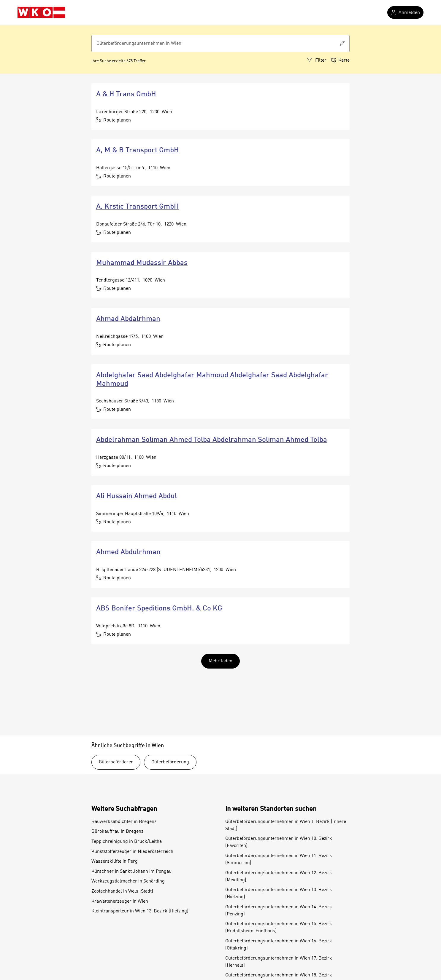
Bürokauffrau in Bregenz (117, 832)
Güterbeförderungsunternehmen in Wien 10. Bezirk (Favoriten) (279, 842)
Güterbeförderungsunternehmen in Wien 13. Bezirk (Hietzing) (279, 893)
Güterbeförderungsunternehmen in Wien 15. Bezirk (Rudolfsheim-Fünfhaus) (279, 928)
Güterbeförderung (170, 762)
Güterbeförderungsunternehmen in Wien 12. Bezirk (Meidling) (279, 877)
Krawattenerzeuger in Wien (120, 901)
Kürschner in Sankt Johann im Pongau (131, 872)
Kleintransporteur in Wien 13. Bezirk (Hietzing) (140, 911)
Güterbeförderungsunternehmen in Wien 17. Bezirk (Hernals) (279, 962)
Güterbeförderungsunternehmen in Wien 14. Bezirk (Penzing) (279, 911)
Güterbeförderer (116, 762)
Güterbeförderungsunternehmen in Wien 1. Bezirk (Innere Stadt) (286, 825)
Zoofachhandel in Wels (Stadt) (122, 891)
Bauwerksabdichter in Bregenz (124, 822)
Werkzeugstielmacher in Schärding (128, 881)
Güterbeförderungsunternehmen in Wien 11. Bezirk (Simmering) (279, 859)
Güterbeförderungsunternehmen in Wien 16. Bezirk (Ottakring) (279, 945)
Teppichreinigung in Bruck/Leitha (127, 842)
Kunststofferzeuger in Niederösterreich (132, 852)
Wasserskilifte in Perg (115, 861)
